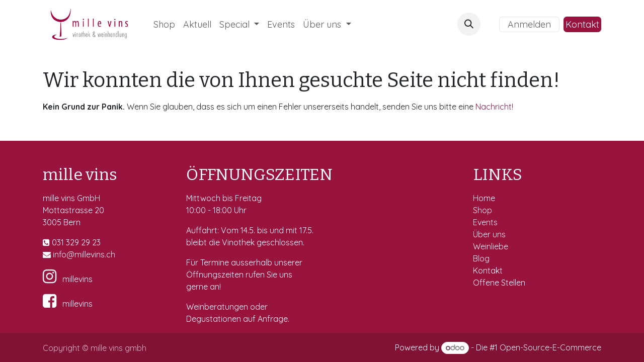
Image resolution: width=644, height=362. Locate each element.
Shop (484, 210)
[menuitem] (164, 24)
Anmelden (529, 24)
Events (486, 222)
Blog (481, 258)
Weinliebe (492, 246)
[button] (469, 24)
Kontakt (582, 24)
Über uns (489, 234)
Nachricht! (494, 107)
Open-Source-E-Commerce (550, 347)
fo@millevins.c (85, 254)
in (56, 254)
